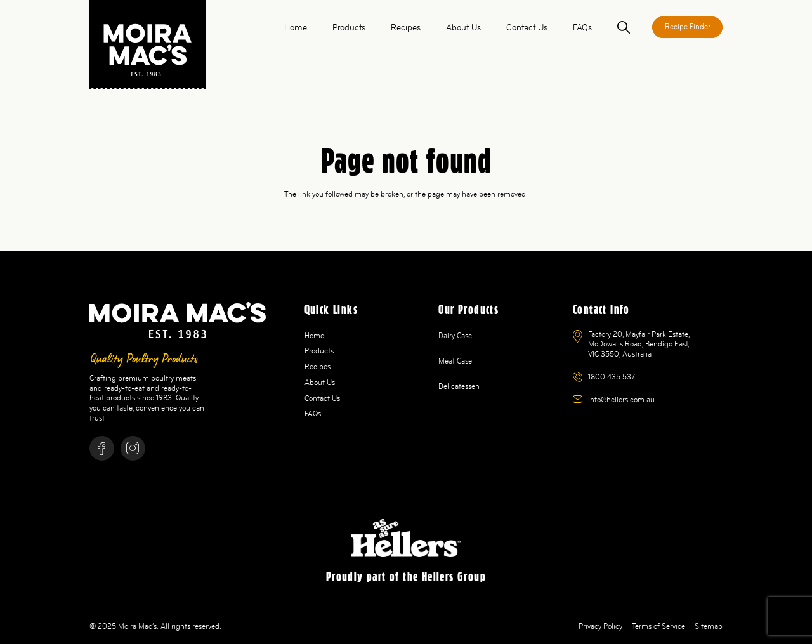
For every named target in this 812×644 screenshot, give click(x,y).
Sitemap (709, 626)
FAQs (313, 414)
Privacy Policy (600, 626)
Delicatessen (459, 386)
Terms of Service (658, 626)
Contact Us (322, 398)
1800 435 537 (612, 377)
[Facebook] (102, 448)
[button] (624, 27)
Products (319, 351)
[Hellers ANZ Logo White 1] (406, 538)
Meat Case (455, 361)
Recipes (318, 367)
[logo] (148, 44)
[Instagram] (133, 448)
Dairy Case (455, 336)
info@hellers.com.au (621, 400)
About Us (320, 383)
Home (314, 336)
